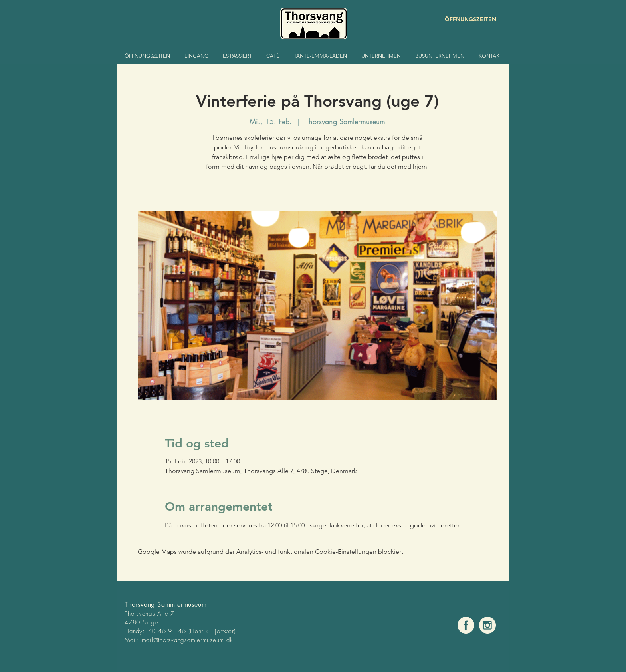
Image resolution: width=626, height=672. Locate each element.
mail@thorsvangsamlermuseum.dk (187, 640)
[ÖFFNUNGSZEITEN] (468, 19)
